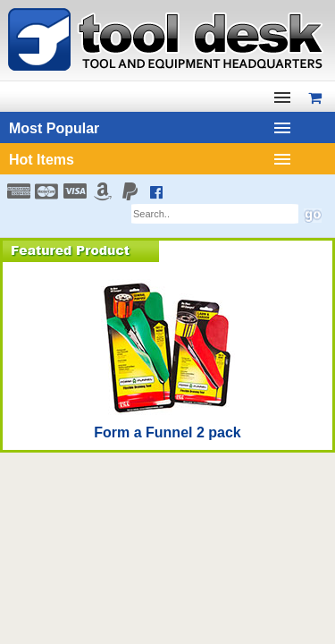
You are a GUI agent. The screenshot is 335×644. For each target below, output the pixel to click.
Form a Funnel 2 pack (167, 432)
